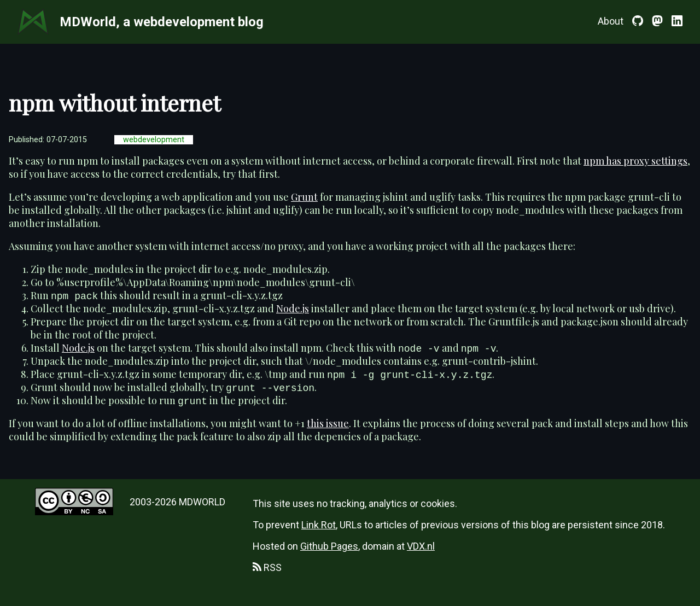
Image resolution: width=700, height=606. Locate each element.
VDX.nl (421, 546)
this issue (328, 423)
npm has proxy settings (635, 161)
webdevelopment (154, 140)
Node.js (293, 308)
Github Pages (329, 546)
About (611, 21)
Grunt (304, 197)
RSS (267, 567)
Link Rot (319, 525)
